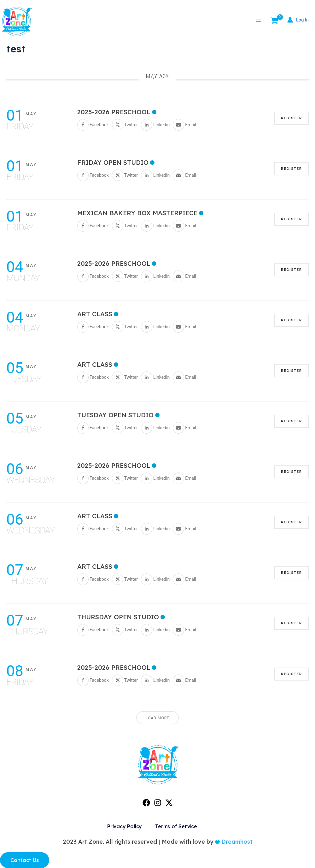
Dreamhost (236, 842)
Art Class (95, 314)
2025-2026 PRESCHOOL (114, 112)
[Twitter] (169, 803)
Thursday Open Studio (118, 617)
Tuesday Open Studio (115, 415)
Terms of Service (176, 826)
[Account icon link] (297, 20)
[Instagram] (158, 803)
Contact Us (25, 860)
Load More (157, 718)
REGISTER (292, 118)
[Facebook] (146, 803)
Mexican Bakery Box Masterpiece (137, 213)
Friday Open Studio (113, 162)
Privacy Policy (125, 826)
